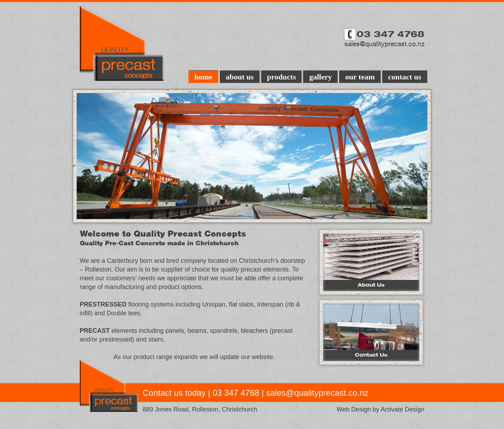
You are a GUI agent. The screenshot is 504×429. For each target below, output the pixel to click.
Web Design (354, 409)
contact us (405, 77)
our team (360, 77)
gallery (320, 77)
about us (240, 77)
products (282, 77)
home (203, 77)
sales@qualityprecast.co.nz (384, 44)
